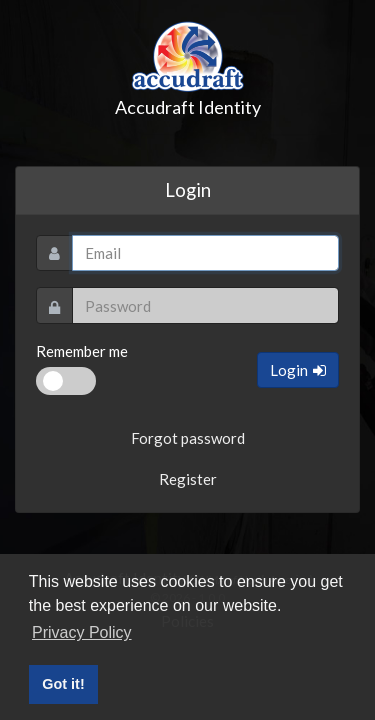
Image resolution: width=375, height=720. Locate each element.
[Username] (205, 253)
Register (188, 479)
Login (298, 370)
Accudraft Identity (188, 67)
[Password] (205, 305)
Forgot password (188, 438)
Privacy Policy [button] (82, 632)
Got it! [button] (63, 684)
